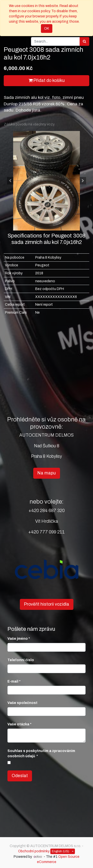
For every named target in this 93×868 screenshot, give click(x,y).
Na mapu (47, 473)
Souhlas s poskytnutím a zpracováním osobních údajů (41, 753)
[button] (10, 181)
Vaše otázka (18, 724)
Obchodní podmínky (34, 851)
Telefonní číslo (21, 660)
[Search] (84, 41)
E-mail (13, 681)
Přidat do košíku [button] (47, 81)
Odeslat (20, 776)
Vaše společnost (22, 703)
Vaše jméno (18, 639)
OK (47, 29)
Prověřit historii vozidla (47, 604)
